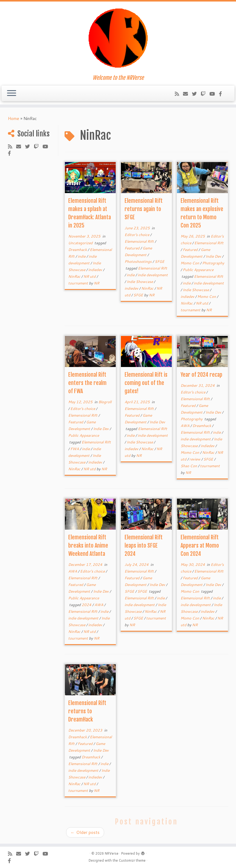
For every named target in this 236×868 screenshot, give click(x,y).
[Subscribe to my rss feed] (179, 94)
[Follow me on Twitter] (196, 94)
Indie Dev (214, 256)
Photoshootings (139, 261)
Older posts (85, 832)
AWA (185, 426)
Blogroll (105, 402)
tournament (79, 283)
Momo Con (190, 263)
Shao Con (189, 466)
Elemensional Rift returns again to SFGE (144, 209)
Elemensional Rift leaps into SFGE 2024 (144, 545)
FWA (75, 449)
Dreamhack (78, 250)
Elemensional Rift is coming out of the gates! (146, 383)
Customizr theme (132, 860)
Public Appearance (198, 270)
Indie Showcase (140, 282)
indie (82, 256)
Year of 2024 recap (201, 375)
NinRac (75, 276)
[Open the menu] (12, 94)
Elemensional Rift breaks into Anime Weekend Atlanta (88, 545)
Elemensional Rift (140, 241)
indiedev (96, 270)
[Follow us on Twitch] (205, 94)
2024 (87, 605)
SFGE (160, 261)
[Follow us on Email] (187, 94)
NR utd (90, 276)
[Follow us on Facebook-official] (222, 94)
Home (14, 118)
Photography (213, 263)
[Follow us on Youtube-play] (214, 94)
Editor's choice (137, 235)
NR (97, 283)
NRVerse (112, 853)
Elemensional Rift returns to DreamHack (87, 711)
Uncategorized (81, 243)
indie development (153, 275)
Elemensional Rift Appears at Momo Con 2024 (200, 545)
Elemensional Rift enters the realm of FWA (87, 383)
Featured (132, 248)
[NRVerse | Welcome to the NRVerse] (118, 38)
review (195, 459)
